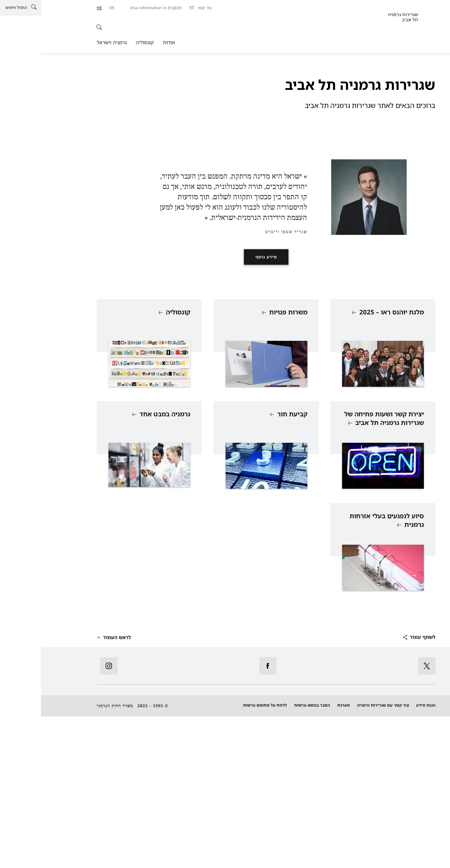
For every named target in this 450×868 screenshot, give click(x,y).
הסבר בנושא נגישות (271, 857)
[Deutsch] (71, 8)
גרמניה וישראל (71, 42)
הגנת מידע (385, 857)
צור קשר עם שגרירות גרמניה (342, 857)
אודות (128, 42)
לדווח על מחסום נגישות (224, 857)
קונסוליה (104, 42)
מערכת (302, 857)
